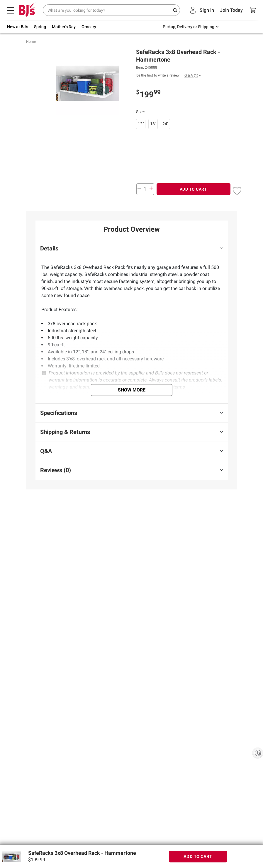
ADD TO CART (194, 189)
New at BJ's (18, 27)
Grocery (89, 27)
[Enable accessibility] (258, 753)
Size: (141, 112)
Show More (132, 390)
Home (31, 42)
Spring (40, 27)
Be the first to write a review (158, 75)
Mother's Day (64, 27)
